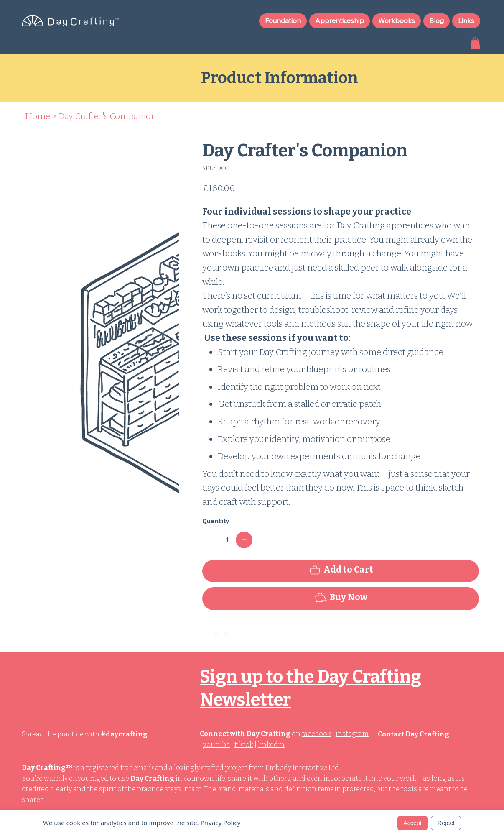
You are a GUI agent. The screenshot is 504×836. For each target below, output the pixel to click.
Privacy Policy (221, 823)
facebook (316, 734)
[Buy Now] (341, 599)
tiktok (244, 745)
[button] (475, 43)
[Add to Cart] (341, 571)
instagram (352, 734)
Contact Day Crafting (414, 734)
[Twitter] (237, 634)
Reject (446, 823)
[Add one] (244, 540)
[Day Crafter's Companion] (107, 116)
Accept (412, 823)
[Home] (38, 116)
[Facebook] (216, 634)
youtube (216, 745)
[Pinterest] (227, 634)
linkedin (271, 745)
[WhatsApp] (206, 634)
